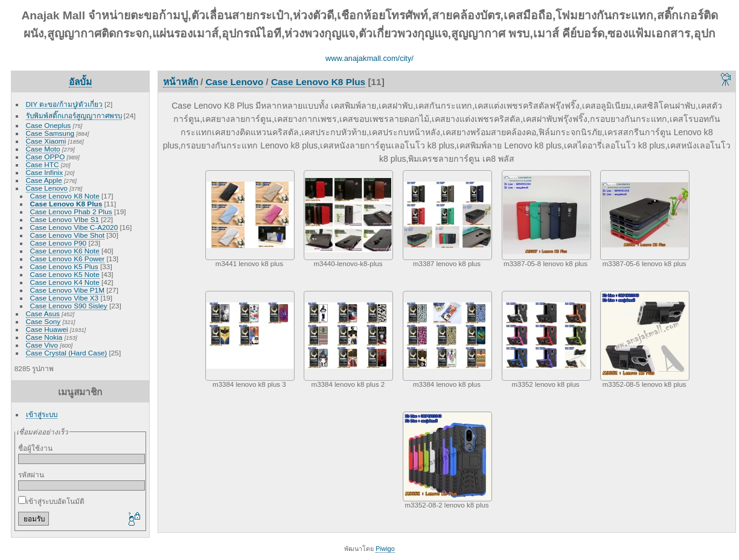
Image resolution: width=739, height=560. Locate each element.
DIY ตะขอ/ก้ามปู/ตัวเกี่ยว (64, 104)
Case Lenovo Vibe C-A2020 (74, 227)
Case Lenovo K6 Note (65, 251)
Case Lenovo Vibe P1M (67, 290)
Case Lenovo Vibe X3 (65, 298)
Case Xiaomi (46, 141)
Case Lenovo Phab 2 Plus (71, 212)
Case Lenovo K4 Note (65, 282)
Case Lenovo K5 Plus (64, 266)
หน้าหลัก (181, 82)
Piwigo (385, 549)
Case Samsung (50, 133)
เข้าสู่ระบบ (42, 414)
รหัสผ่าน (31, 475)
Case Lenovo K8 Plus (66, 204)
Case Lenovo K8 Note (65, 196)
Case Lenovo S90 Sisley (69, 306)
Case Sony (43, 321)
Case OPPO (46, 157)
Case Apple (44, 180)
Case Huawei (47, 329)
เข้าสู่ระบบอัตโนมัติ (51, 501)
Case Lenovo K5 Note (65, 274)
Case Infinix (44, 172)
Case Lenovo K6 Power (68, 259)
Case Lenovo (47, 188)
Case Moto (43, 149)
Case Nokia (44, 337)
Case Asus (43, 313)
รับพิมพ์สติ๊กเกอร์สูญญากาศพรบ (74, 116)
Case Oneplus (49, 125)
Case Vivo (42, 345)
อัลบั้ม (80, 82)
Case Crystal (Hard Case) (67, 353)
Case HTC (43, 164)
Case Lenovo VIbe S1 (65, 219)
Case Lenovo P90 (59, 243)
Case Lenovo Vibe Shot (67, 235)
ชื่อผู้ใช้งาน (35, 448)
